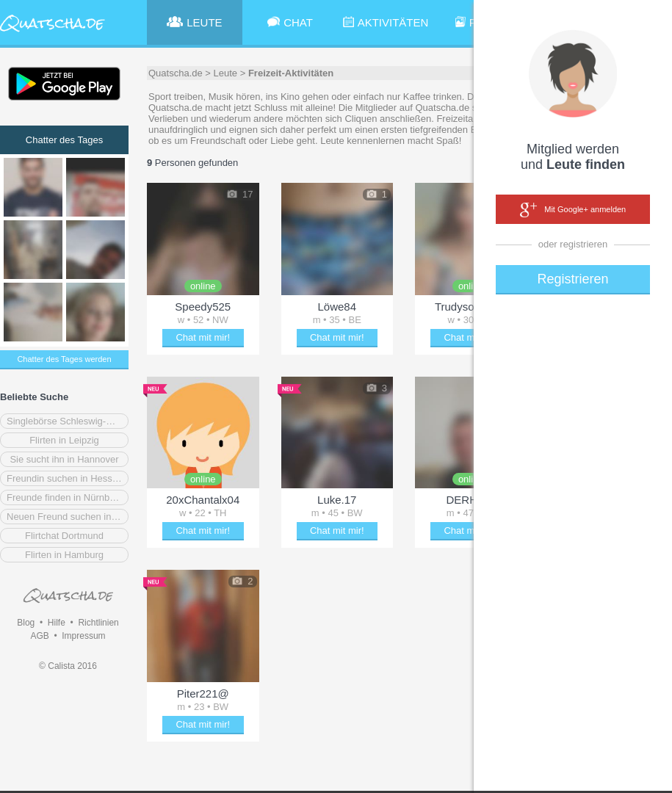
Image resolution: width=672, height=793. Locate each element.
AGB (39, 636)
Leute (226, 73)
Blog (26, 623)
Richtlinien (98, 623)
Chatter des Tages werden (64, 359)
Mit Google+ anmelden (573, 210)
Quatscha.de (176, 73)
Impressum (83, 636)
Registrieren (572, 279)
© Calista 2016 (68, 666)
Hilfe (57, 623)
